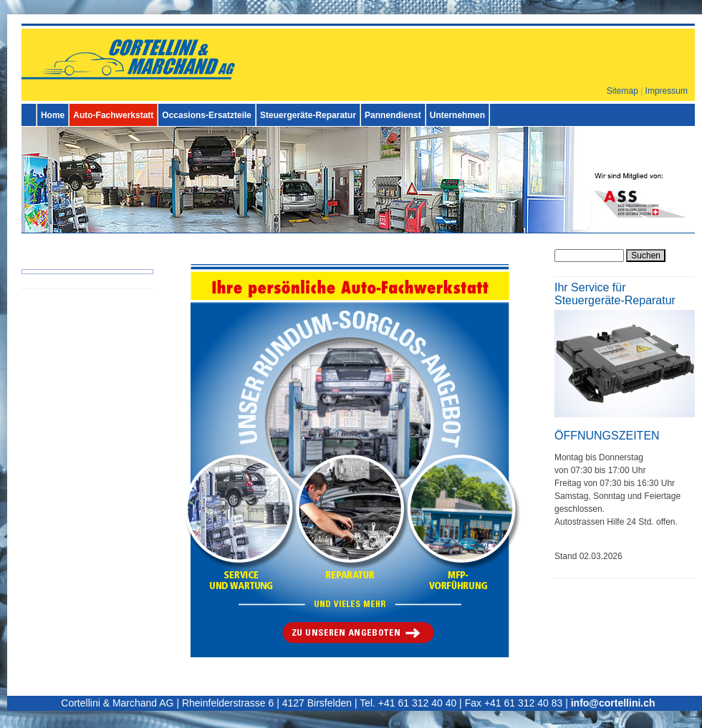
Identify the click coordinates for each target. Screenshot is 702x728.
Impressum (667, 91)
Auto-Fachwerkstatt (113, 115)
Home (53, 115)
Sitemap (622, 91)
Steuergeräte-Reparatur (308, 115)
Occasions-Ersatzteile (207, 115)
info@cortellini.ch (613, 703)
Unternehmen (457, 115)
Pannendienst (393, 115)
